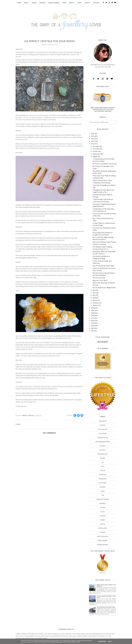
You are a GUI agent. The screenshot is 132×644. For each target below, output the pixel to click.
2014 (92, 326)
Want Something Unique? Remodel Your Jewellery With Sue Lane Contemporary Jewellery (103, 109)
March (95, 300)
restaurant (103, 541)
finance (103, 504)
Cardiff (103, 425)
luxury (103, 532)
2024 (93, 139)
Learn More (102, 641)
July (94, 290)
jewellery (103, 528)
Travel (103, 458)
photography (103, 536)
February (96, 303)
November (96, 149)
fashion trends (103, 499)
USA (103, 466)
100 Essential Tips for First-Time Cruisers (106, 607)
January (95, 305)
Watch (103, 471)
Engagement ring (103, 442)
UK (103, 462)
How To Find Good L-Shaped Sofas (104, 288)
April (94, 298)
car (103, 495)
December (96, 146)
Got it (110, 641)
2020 (93, 310)
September (96, 154)
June (94, 293)
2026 (93, 134)
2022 (93, 144)
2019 (92, 313)
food (103, 512)
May (94, 295)
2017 (92, 318)
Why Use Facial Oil (99, 278)
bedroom (103, 479)
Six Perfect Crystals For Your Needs (104, 164)
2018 (92, 316)
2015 (92, 323)
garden (103, 516)
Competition (103, 438)
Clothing (103, 433)
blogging (103, 483)
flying (103, 508)
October (95, 151)
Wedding (103, 475)
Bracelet (103, 421)
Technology (103, 454)
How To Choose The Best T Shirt (103, 266)
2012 (92, 331)
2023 (93, 141)
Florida (103, 446)
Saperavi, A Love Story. (100, 280)
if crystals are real (27, 117)
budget (103, 487)
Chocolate (103, 429)
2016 (92, 321)
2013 (92, 328)
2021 (92, 308)
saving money (103, 545)
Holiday (103, 450)
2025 (93, 136)
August (95, 156)
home (103, 520)
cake (103, 491)
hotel (103, 524)
